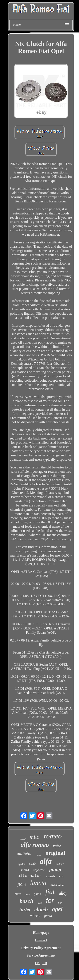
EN (37, 963)
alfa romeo (35, 845)
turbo (25, 910)
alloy (63, 893)
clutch (41, 910)
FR (45, 963)
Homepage (41, 933)
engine (39, 855)
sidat (25, 870)
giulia (37, 894)
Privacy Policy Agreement (41, 948)
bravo (18, 894)
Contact (41, 940)
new (27, 894)
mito (35, 837)
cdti (62, 876)
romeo (53, 836)
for (50, 901)
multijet (60, 864)
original (55, 853)
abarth (50, 876)
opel (57, 909)
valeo (57, 846)
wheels (35, 916)
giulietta (24, 853)
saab (32, 863)
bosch (26, 901)
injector (39, 870)
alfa (46, 861)
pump (55, 869)
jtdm (22, 884)
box (60, 903)
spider (22, 864)
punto (48, 916)
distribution (58, 885)
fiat (50, 892)
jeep (40, 903)
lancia (38, 883)
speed (23, 839)
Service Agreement (41, 955)
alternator (30, 876)
